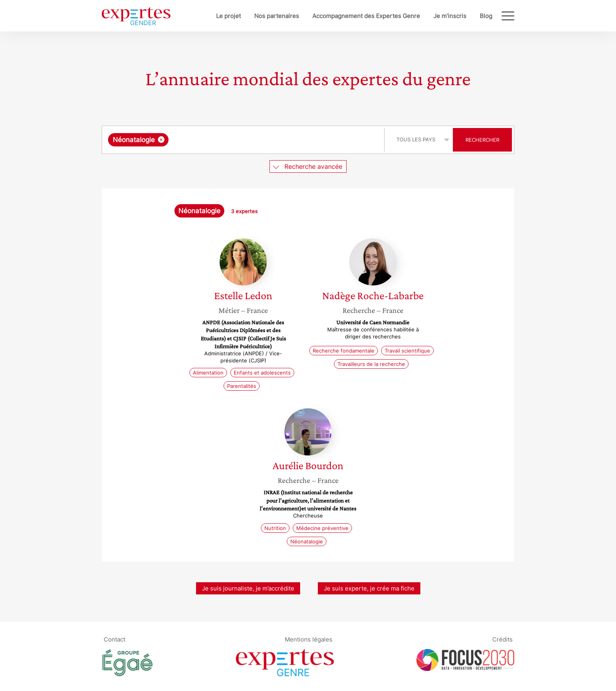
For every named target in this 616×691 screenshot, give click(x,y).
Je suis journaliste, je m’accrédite (248, 588)
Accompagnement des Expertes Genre (366, 16)
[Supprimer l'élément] (161, 140)
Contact (115, 639)
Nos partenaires (277, 16)
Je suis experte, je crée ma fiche (369, 588)
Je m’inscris (450, 16)
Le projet (228, 16)
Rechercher (482, 140)
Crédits (502, 639)
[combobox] (244, 140)
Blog (486, 16)
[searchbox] (251, 140)
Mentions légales (309, 639)
